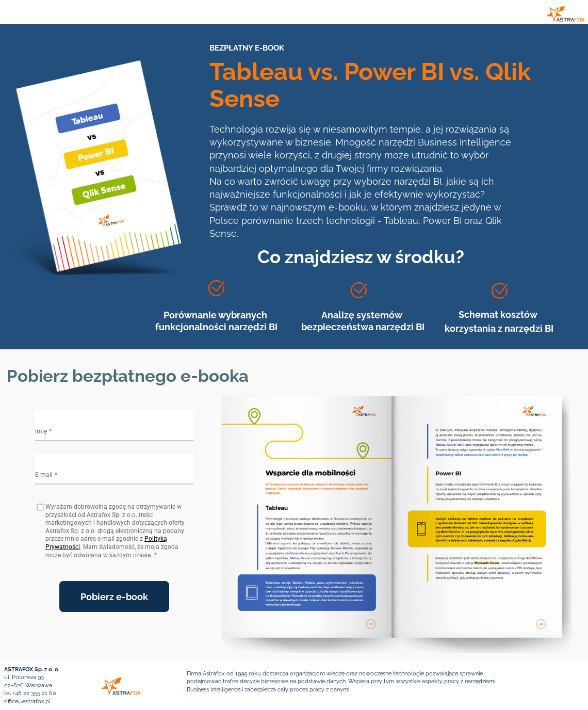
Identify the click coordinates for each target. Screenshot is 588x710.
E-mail (44, 475)
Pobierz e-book (114, 597)
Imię (41, 431)
